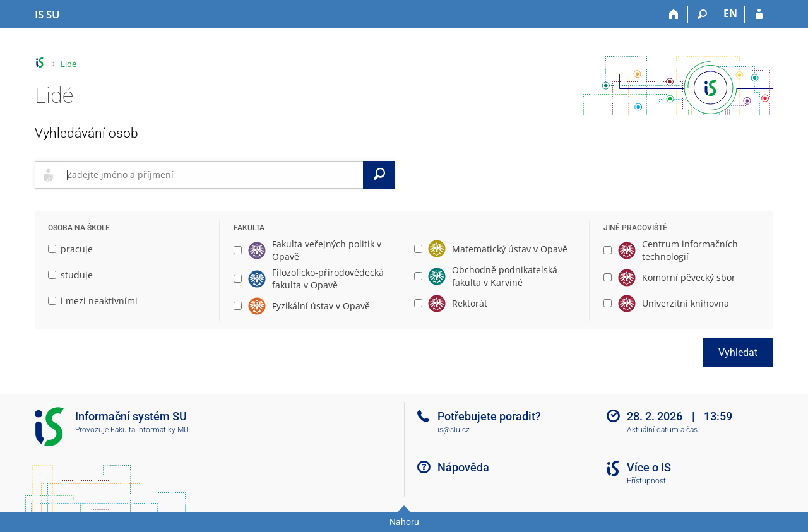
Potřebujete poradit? (489, 416)
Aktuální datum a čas (662, 430)
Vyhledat (738, 352)
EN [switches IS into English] (730, 13)
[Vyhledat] (379, 175)
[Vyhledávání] (702, 15)
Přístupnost (646, 481)
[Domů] (674, 15)
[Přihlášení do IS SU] (759, 15)
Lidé (68, 64)
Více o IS (649, 467)
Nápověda (463, 467)
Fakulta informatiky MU (150, 430)
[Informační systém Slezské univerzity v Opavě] (47, 15)
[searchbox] (212, 175)
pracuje (70, 249)
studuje (70, 275)
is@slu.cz (454, 430)
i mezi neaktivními (93, 301)
